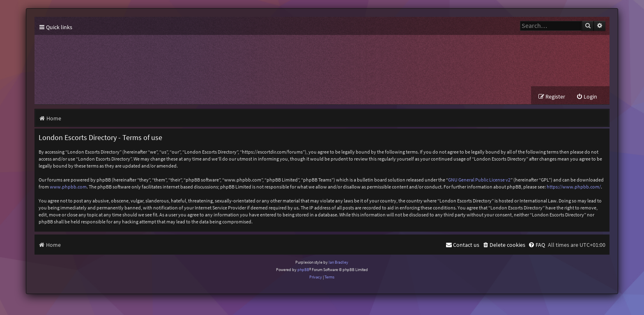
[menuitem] (587, 97)
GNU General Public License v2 (479, 180)
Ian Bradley (338, 262)
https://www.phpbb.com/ (574, 187)
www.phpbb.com (68, 187)
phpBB (303, 270)
